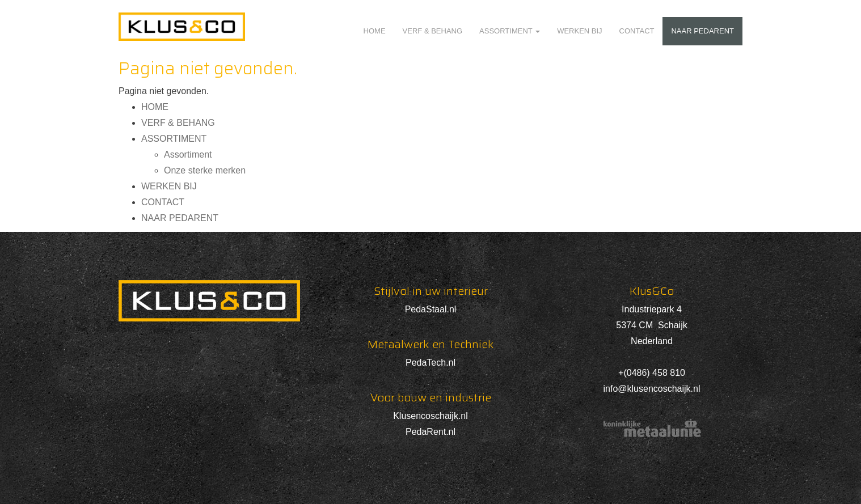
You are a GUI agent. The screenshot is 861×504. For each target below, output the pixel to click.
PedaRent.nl (430, 432)
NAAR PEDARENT (702, 31)
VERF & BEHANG (432, 31)
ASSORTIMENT (510, 31)
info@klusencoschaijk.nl (652, 389)
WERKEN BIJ (579, 31)
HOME (375, 31)
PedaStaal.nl (431, 309)
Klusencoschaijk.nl (430, 416)
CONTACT (637, 31)
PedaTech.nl (430, 363)
